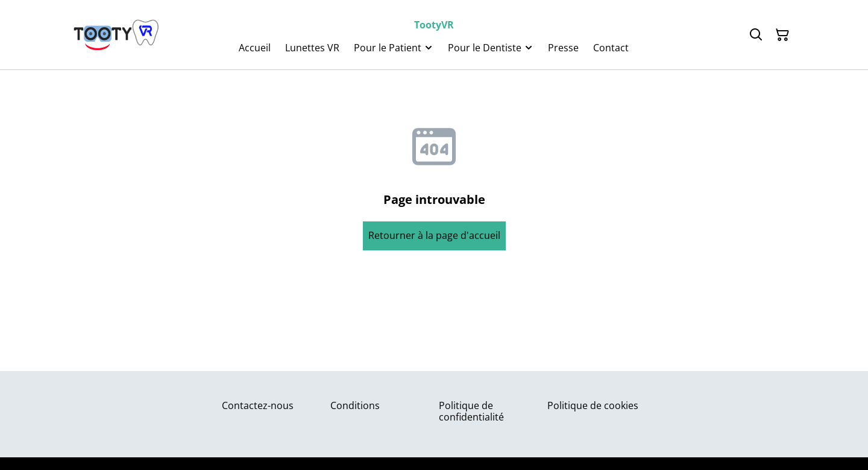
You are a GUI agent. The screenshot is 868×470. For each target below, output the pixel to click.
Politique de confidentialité (471, 411)
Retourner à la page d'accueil (434, 235)
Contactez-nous (258, 405)
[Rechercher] (756, 35)
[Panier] (782, 35)
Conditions (355, 405)
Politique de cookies (593, 405)
